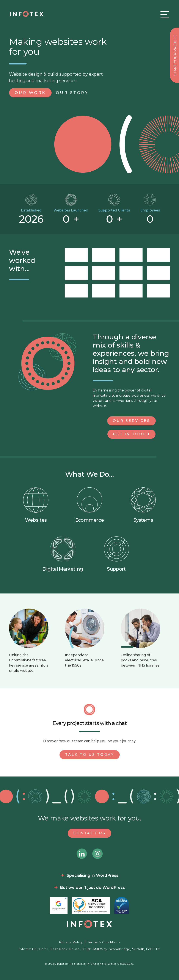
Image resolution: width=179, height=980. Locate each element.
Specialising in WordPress (93, 875)
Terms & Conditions (104, 942)
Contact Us (89, 833)
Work (30, 93)
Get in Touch (131, 434)
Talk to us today (90, 755)
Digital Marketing (63, 554)
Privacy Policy (71, 942)
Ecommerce (90, 505)
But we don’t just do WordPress (92, 888)
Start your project (175, 55)
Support (116, 554)
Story (72, 93)
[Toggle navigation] (164, 14)
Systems (143, 505)
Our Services (131, 421)
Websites (36, 505)
